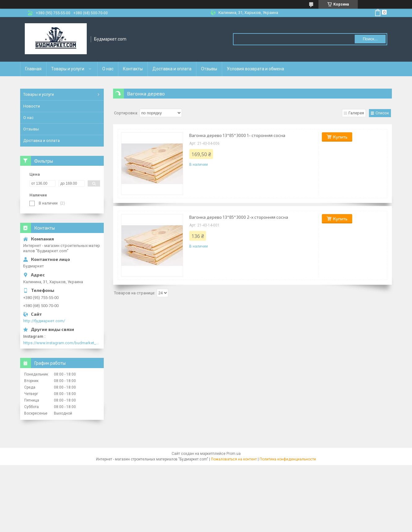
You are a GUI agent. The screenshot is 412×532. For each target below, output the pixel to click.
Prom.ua (234, 454)
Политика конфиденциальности (288, 459)
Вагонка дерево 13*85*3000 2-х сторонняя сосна (239, 217)
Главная (33, 69)
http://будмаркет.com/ (44, 321)
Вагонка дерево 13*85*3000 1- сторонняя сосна (237, 135)
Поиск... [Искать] (370, 39)
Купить (340, 137)
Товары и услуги (68, 69)
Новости (32, 106)
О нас (108, 69)
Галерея (356, 113)
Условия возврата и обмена (255, 69)
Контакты (133, 69)
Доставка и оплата (172, 69)
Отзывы (209, 69)
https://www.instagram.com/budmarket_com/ (62, 343)
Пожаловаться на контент (234, 459)
